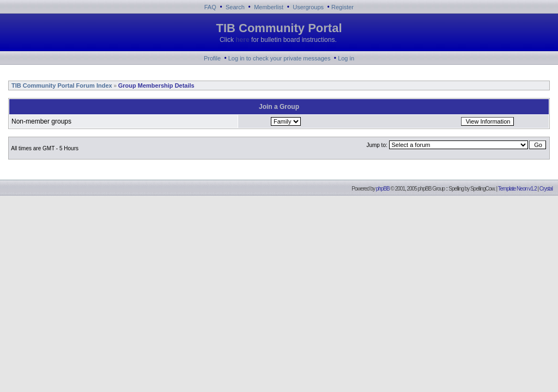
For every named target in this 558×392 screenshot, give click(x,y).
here (242, 40)
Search (235, 7)
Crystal (546, 189)
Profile (212, 58)
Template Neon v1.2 (517, 189)
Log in (346, 58)
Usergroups (308, 7)
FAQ (210, 7)
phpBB (383, 189)
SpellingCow (482, 189)
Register (342, 7)
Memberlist (269, 7)
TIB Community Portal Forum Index (61, 85)
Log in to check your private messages (280, 58)
